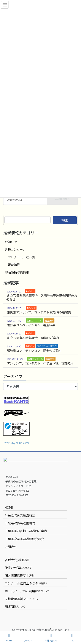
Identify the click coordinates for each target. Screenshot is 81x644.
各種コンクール (15, 249)
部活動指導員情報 (17, 272)
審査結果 (14, 265)
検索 (65, 220)
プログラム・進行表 (21, 257)
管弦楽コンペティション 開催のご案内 (34, 350)
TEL (72, 638)
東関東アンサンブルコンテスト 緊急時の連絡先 (39, 312)
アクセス (28, 638)
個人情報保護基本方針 (20, 575)
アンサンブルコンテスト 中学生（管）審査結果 (40, 363)
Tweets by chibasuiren (16, 443)
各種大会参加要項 (17, 560)
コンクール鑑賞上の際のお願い (26, 583)
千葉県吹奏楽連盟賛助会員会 (24, 539)
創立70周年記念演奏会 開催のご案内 (33, 338)
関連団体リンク (15, 607)
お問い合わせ (51, 638)
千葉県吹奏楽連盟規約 (20, 523)
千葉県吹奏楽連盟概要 (20, 515)
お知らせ (11, 242)
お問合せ (11, 547)
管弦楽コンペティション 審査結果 (31, 325)
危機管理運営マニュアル (21, 599)
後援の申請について (18, 568)
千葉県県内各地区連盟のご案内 (26, 531)
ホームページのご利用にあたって (27, 591)
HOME (9, 507)
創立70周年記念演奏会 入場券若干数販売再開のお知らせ (42, 297)
